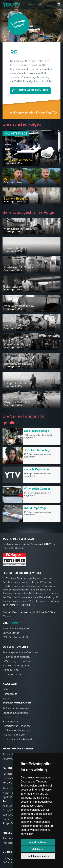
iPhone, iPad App (12, 754)
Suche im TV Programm (16, 666)
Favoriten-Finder (12, 717)
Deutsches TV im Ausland (17, 739)
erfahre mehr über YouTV (34, 113)
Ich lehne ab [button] (38, 849)
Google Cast (10, 810)
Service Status (11, 633)
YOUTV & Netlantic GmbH (18, 637)
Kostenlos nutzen (13, 674)
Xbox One (8, 806)
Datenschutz (10, 694)
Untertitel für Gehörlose (17, 726)
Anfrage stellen (11, 862)
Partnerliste (9, 774)
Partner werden (12, 778)
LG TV (6, 819)
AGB (5, 689)
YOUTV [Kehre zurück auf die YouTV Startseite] (12, 5)
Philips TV (8, 823)
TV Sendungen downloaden (18, 661)
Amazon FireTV (11, 788)
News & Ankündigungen (16, 628)
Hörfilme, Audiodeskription (18, 730)
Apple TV (8, 797)
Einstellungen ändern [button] (38, 856)
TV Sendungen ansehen (16, 657)
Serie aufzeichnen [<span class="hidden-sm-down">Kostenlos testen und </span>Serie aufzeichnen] (33, 91)
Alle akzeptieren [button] (38, 842)
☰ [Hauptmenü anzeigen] (59, 5)
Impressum (9, 698)
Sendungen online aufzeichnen (20, 652)
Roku (5, 801)
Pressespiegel (10, 843)
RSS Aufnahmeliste (14, 735)
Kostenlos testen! (18, 24)
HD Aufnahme (11, 722)
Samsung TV (10, 815)
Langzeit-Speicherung (15, 713)
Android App (10, 759)
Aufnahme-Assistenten (16, 708)
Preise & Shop (11, 670)
